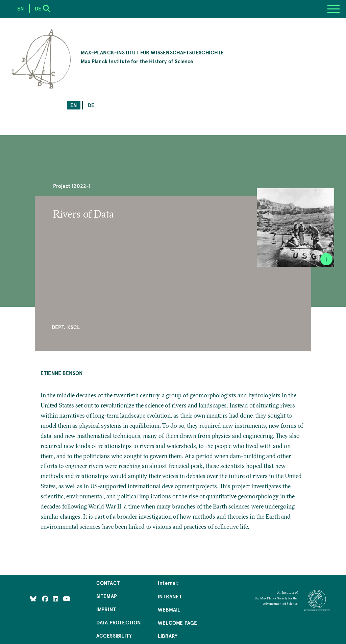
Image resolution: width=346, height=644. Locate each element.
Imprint (106, 609)
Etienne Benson (62, 373)
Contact (108, 583)
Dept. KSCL (66, 327)
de (91, 105)
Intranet (170, 596)
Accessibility (114, 635)
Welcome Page (177, 623)
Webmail (169, 609)
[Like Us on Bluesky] (33, 598)
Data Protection (119, 622)
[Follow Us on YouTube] (66, 598)
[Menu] (333, 9)
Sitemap (107, 596)
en (74, 105)
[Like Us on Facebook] (46, 598)
